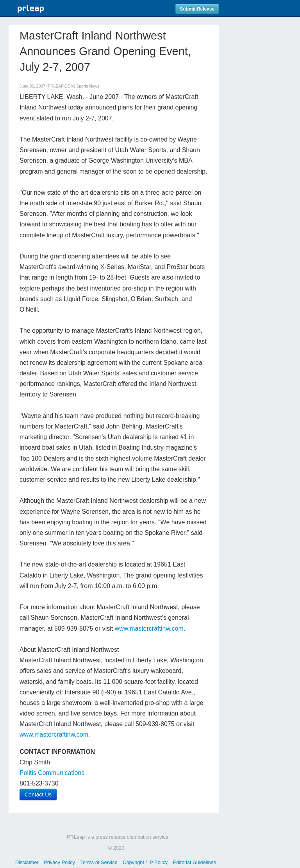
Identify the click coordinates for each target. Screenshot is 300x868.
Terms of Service (99, 862)
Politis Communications (52, 773)
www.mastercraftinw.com (149, 629)
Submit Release (197, 9)
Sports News (88, 86)
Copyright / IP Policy (145, 862)
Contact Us (38, 794)
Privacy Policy (59, 862)
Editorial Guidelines (195, 862)
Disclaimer (27, 862)
